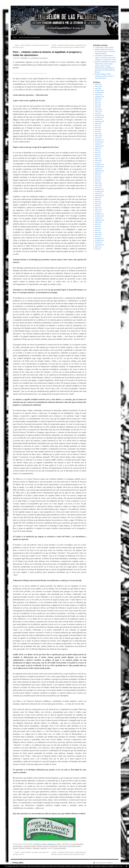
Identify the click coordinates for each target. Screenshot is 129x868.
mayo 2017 (98, 154)
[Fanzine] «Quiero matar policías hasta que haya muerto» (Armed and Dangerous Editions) (105, 51)
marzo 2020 (98, 84)
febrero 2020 (98, 86)
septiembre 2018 (100, 121)
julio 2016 (98, 175)
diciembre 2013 (99, 239)
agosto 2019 (98, 99)
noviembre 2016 (99, 167)
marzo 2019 (98, 109)
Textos (58, 844)
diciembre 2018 (99, 115)
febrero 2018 (98, 136)
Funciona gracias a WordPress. (104, 863)
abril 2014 (98, 230)
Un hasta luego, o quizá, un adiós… (105, 47)
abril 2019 (98, 107)
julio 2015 (98, 200)
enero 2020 (98, 88)
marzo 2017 (98, 158)
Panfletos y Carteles (40, 844)
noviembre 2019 (99, 93)
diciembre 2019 (99, 91)
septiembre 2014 (100, 220)
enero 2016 (98, 187)
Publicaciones (51, 844)
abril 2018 (98, 132)
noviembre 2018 (99, 117)
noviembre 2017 (99, 142)
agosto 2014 (98, 222)
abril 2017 (98, 156)
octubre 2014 (99, 218)
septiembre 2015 (100, 195)
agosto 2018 (98, 123)
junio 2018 (98, 128)
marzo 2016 (98, 183)
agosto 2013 (98, 247)
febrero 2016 (98, 185)
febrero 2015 (98, 210)
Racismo (16, 848)
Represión (29, 848)
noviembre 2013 (99, 241)
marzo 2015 (98, 208)
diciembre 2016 (99, 165)
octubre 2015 (99, 193)
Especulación (54, 846)
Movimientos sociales (74, 846)
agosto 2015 (98, 197)
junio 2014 (98, 226)
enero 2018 (98, 138)
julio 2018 (98, 125)
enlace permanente (60, 848)
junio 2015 (98, 202)
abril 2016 (98, 181)
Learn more (118, 866)
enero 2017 (98, 162)
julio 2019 (98, 101)
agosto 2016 (98, 173)
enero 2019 (98, 113)
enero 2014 (98, 237)
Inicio (15, 37)
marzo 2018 (98, 134)
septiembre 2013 (100, 245)
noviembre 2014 (99, 216)
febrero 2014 (98, 234)
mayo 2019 (98, 105)
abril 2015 (98, 206)
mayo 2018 (98, 130)
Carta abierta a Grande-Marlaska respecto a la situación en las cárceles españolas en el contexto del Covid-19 (105, 58)
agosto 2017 (98, 148)
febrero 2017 (98, 160)
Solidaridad (36, 848)
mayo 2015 (98, 204)
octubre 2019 (99, 95)
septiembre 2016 (100, 171)
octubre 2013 (99, 243)
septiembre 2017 (100, 146)
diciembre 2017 (99, 140)
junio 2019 (98, 103)
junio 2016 (98, 177)
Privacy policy (18, 863)
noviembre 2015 (99, 191)
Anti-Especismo (18, 846)
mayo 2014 (98, 228)
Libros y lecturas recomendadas (29, 37)
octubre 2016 (99, 169)
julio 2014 (98, 224)
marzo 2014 (98, 232)
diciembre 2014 (99, 214)
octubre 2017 (99, 144)
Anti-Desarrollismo (78, 844)
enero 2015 (98, 212)
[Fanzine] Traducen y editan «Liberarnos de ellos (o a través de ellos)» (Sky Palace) (104, 76)
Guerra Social (63, 846)
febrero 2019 (98, 111)
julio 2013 (98, 249)
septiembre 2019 (100, 97)
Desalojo (39, 846)
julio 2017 (98, 150)
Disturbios (46, 846)
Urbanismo (44, 848)
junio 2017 (98, 152)
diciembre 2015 (99, 189)
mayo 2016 (98, 179)
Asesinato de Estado (29, 846)
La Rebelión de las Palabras (39, 58)
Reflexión (22, 848)
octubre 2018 (99, 119)
